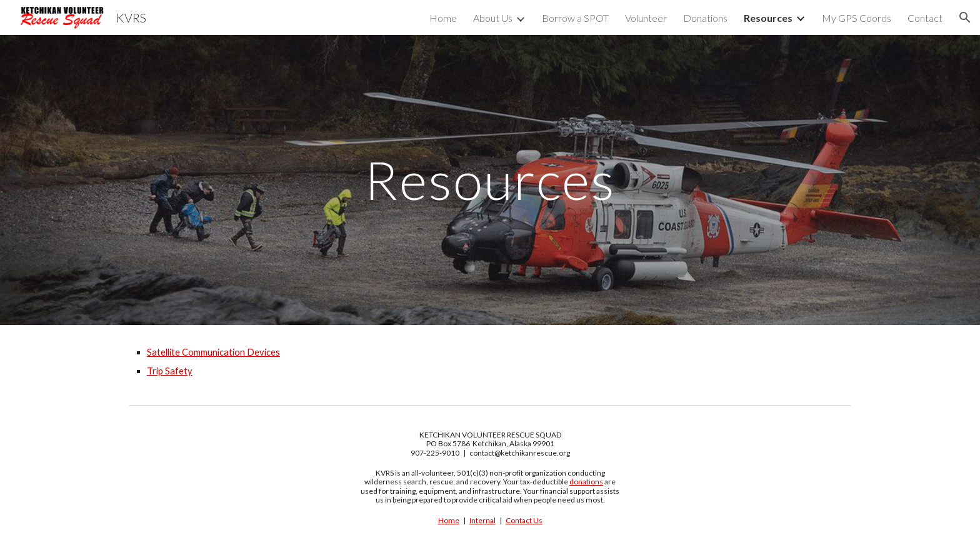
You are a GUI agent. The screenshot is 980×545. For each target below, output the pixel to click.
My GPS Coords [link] (857, 18)
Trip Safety (170, 371)
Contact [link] (925, 18)
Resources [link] (768, 18)
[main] (490, 180)
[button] (965, 17)
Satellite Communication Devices (213, 352)
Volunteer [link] (646, 18)
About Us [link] (493, 18)
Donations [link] (705, 18)
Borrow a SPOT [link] (575, 18)
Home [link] (443, 18)
